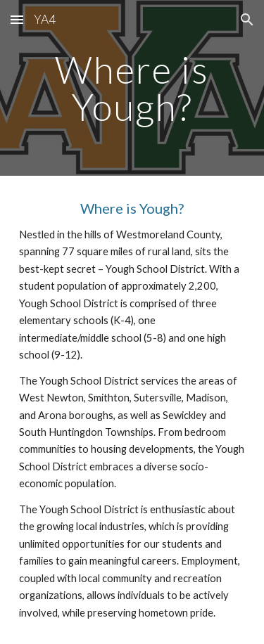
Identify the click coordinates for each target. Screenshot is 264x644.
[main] (132, 88)
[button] (17, 19)
